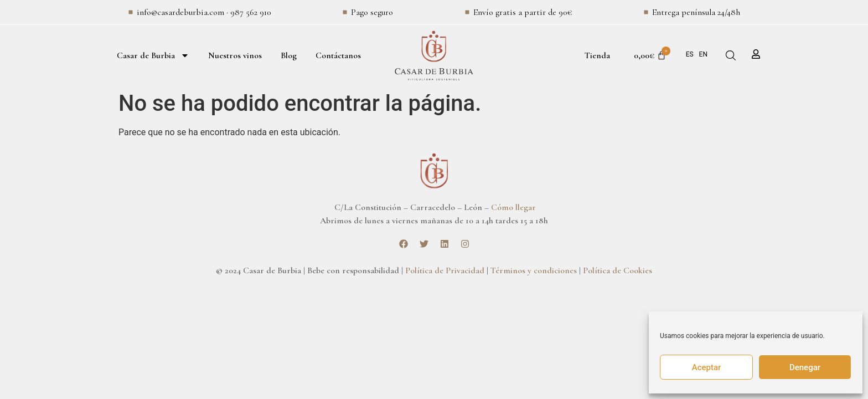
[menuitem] (690, 54)
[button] (731, 56)
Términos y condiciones (534, 270)
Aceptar (707, 367)
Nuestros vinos (235, 55)
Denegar (805, 367)
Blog (289, 55)
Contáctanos (338, 55)
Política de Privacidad (445, 270)
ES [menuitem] (690, 54)
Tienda (597, 55)
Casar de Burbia (153, 55)
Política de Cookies (618, 270)
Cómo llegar (513, 207)
